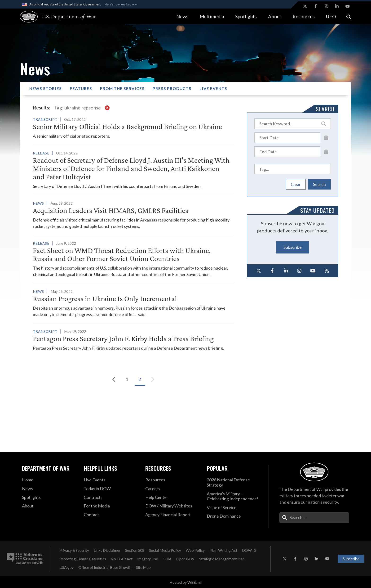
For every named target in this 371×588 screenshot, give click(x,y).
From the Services (122, 88)
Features (81, 88)
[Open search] (349, 16)
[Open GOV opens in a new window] (185, 559)
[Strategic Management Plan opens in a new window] (222, 559)
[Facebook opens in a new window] (316, 6)
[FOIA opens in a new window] (167, 559)
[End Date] (287, 152)
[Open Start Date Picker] (326, 137)
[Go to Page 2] (140, 379)
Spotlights (246, 16)
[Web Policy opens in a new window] (195, 550)
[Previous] (114, 379)
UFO (331, 16)
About (275, 16)
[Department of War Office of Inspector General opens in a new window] (249, 550)
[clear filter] (107, 108)
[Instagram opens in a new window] (326, 6)
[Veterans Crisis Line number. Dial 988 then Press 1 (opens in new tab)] (25, 559)
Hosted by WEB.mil (185, 582)
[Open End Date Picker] (326, 151)
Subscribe (293, 247)
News (182, 16)
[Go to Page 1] (127, 379)
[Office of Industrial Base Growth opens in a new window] (105, 567)
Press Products (172, 88)
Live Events (213, 88)
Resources (304, 16)
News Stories (46, 88)
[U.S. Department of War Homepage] (54, 17)
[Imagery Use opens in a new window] (148, 559)
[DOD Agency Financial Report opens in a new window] (172, 515)
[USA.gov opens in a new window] (66, 567)
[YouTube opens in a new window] (348, 6)
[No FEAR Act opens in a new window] (122, 559)
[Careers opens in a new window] (172, 489)
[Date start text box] (287, 138)
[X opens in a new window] (305, 6)
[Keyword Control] (293, 124)
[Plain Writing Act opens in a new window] (223, 550)
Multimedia (212, 16)
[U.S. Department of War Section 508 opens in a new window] (135, 550)
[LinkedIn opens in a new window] (337, 6)
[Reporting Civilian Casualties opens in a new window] (83, 559)
